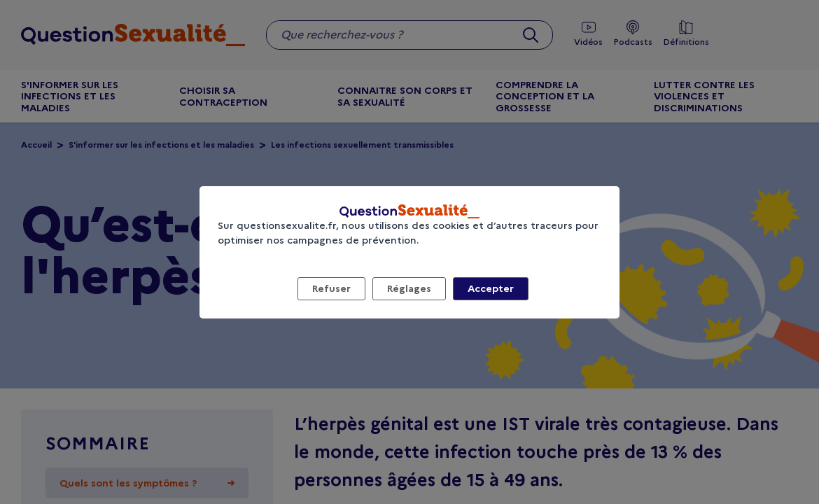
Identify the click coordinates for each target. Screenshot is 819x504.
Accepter (491, 288)
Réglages (409, 288)
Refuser (331, 288)
